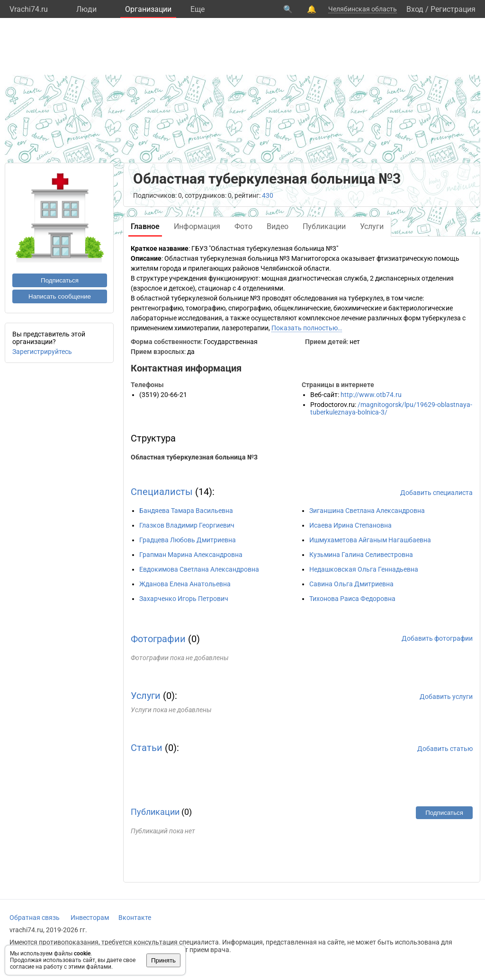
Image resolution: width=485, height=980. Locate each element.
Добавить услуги (446, 697)
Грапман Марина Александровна (191, 555)
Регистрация (453, 9)
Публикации (155, 812)
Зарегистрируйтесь (42, 352)
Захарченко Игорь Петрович (184, 599)
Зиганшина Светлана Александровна (367, 511)
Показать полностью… (307, 328)
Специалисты (162, 492)
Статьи (147, 748)
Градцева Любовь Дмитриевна (188, 540)
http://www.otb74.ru (371, 395)
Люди (86, 9)
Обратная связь (35, 918)
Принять (163, 960)
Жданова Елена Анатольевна (185, 584)
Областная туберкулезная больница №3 (194, 457)
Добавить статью (445, 749)
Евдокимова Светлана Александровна (199, 569)
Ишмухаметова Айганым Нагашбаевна (370, 540)
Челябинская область (363, 9)
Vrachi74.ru (29, 9)
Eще (198, 9)
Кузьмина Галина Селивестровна (361, 555)
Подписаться (60, 280)
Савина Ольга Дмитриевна (351, 584)
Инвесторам (90, 918)
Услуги (146, 696)
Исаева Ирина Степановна (350, 525)
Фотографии (158, 639)
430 (268, 195)
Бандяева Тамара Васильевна (186, 511)
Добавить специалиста (436, 493)
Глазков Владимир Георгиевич (187, 525)
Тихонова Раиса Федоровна (352, 599)
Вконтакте (135, 918)
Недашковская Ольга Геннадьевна (364, 569)
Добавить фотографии (437, 638)
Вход (415, 9)
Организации (148, 9)
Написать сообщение (60, 296)
